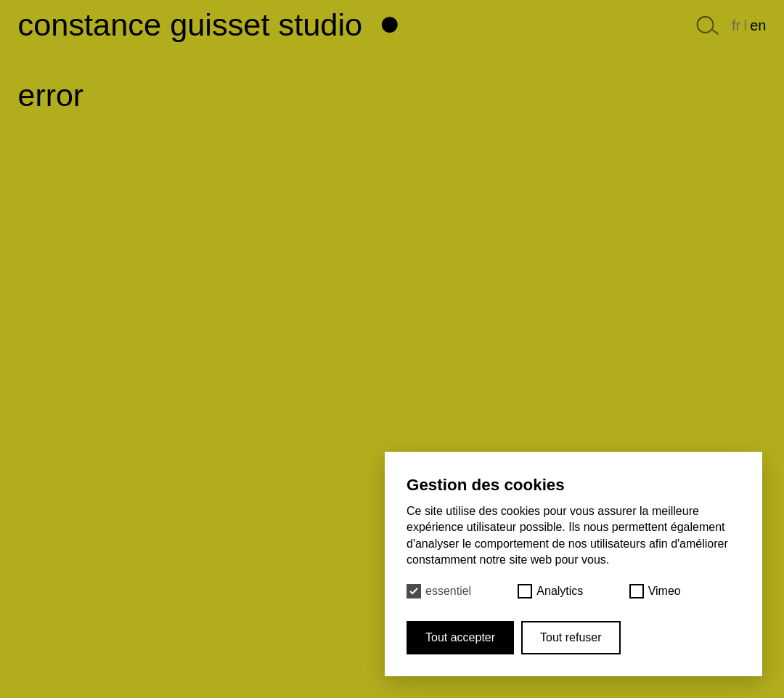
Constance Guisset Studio (191, 25)
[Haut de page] (392, 20)
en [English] (758, 25)
